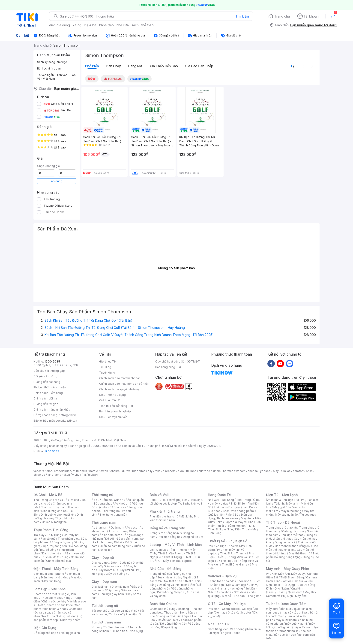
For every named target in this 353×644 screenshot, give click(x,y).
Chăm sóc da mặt (45, 594)
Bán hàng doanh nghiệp (115, 411)
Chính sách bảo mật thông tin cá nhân (124, 384)
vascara (39, 471)
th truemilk (80, 471)
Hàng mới (135, 66)
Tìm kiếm (242, 16)
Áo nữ (95, 500)
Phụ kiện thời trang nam (174, 518)
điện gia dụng (60, 25)
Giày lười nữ (126, 570)
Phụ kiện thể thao (292, 535)
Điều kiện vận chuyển (113, 417)
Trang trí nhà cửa (161, 574)
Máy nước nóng (291, 511)
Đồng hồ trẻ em (193, 537)
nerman (228, 471)
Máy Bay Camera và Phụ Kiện (291, 594)
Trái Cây (39, 535)
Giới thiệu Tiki (108, 361)
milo (158, 471)
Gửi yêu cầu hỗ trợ (45, 376)
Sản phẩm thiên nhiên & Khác (57, 607)
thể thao (148, 25)
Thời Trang (244, 500)
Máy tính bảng (52, 581)
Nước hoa (49, 616)
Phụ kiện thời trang (165, 511)
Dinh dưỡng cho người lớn (58, 515)
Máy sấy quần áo (286, 515)
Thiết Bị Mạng (173, 557)
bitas (309, 471)
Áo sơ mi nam (118, 531)
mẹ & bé (90, 25)
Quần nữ (120, 500)
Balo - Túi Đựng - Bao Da (291, 585)
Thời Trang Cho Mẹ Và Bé (50, 500)
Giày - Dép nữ (103, 558)
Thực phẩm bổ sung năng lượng (293, 555)
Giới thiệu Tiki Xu (110, 400)
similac (286, 471)
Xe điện (247, 609)
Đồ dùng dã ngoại (293, 531)
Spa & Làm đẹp (236, 585)
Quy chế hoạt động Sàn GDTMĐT (178, 361)
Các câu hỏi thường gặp (49, 371)
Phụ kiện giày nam (112, 594)
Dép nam (112, 590)
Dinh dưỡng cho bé (54, 511)
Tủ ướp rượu (308, 515)
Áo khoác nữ (123, 503)
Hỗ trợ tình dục (67, 616)
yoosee (265, 471)
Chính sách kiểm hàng (48, 393)
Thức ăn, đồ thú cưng (55, 557)
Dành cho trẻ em (53, 553)
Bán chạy (114, 66)
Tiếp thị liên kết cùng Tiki (116, 406)
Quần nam (117, 528)
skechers (169, 471)
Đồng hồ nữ (173, 533)
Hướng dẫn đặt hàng (47, 382)
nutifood (204, 471)
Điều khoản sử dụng (112, 395)
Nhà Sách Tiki (219, 624)
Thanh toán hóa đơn (221, 581)
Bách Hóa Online (163, 604)
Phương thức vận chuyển (50, 387)
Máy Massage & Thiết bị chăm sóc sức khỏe (60, 603)
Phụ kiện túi (133, 614)
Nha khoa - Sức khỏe (232, 592)
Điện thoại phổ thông (55, 577)
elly (150, 471)
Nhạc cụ (181, 592)
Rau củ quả (48, 539)
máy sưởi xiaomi (296, 624)
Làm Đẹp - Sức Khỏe (50, 589)
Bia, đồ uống (48, 550)
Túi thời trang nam (106, 622)
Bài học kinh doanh (50, 68)
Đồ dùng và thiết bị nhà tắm (177, 585)
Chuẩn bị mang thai (55, 522)
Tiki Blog (105, 367)
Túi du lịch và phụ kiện (173, 500)
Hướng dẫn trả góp (46, 404)
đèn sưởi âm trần (285, 635)
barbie (94, 471)
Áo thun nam (100, 528)
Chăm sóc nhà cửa (58, 561)
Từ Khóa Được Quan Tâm (286, 604)
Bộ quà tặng (169, 627)
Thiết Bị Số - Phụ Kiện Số (227, 541)
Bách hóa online (228, 518)
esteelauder (62, 471)
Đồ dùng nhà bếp (45, 633)
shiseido (39, 475)
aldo (181, 471)
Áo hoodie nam (110, 535)
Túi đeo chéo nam (115, 627)
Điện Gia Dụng (45, 628)
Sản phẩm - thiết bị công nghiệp (234, 524)
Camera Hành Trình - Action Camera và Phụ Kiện (291, 581)
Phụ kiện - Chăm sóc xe (224, 609)
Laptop (187, 561)
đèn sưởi (286, 609)
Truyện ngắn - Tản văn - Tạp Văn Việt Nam (56, 77)
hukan (66, 475)
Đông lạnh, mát (61, 542)
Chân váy (120, 507)
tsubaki (93, 475)
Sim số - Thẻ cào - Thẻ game (242, 596)
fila (84, 475)
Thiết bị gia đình (69, 633)
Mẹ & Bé (233, 515)
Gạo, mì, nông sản (55, 546)
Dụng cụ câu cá (285, 542)
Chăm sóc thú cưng (163, 609)
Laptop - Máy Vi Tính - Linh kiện (176, 545)
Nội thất (169, 581)
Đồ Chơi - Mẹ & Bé (48, 495)
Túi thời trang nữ (105, 606)
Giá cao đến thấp (199, 66)
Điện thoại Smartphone (49, 574)
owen (104, 471)
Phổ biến (92, 66)
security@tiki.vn (66, 421)
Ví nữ (134, 611)
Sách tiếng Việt (218, 629)
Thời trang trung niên (113, 515)
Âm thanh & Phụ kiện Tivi (282, 500)
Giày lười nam (100, 587)
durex (126, 471)
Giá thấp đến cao (164, 66)
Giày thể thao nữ (299, 553)
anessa (253, 471)
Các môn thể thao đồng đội (293, 546)
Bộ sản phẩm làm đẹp (58, 618)
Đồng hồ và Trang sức (167, 528)
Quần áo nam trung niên (116, 546)
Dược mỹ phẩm (70, 620)
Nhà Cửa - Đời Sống (166, 569)
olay (276, 471)
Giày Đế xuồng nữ (118, 574)
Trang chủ (282, 16)
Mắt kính (186, 516)
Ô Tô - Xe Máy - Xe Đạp (227, 604)
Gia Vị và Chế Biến (169, 616)
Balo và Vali (159, 495)
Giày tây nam (120, 587)
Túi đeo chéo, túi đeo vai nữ (110, 611)
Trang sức (156, 533)
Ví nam (96, 627)
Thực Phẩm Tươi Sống (51, 530)
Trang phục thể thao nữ (281, 528)
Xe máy (220, 612)
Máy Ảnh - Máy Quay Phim (287, 569)
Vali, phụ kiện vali (191, 503)
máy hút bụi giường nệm (290, 625)
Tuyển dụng (107, 373)
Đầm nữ (107, 500)
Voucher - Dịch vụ (222, 576)
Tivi (276, 511)
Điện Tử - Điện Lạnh (282, 495)
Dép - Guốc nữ (121, 563)
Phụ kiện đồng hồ (169, 537)
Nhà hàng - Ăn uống (230, 588)
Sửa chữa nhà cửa (169, 577)
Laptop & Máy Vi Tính (239, 522)
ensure (115, 471)
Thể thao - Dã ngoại (227, 507)
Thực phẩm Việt (68, 539)
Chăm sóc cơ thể (53, 601)
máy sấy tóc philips (295, 612)
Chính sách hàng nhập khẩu (52, 410)
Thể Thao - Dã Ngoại (283, 522)
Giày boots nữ (107, 570)
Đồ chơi (75, 500)
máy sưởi (272, 609)
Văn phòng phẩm (241, 629)
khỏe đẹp (106, 25)
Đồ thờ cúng (165, 592)
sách (135, 25)
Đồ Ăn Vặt (164, 620)
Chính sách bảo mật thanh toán (120, 378)
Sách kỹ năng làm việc (52, 62)
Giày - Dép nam (104, 582)
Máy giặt (279, 507)
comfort (298, 471)
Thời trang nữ (102, 495)
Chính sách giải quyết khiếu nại (120, 389)
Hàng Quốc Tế (219, 495)
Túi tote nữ (116, 614)
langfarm (54, 475)
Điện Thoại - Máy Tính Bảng (56, 569)
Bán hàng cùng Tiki (168, 367)
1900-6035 (52, 361)
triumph (191, 471)
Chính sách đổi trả (45, 398)
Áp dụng (57, 181)
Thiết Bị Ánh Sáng (292, 577)
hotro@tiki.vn (68, 415)
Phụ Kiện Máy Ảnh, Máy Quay (285, 574)
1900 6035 (52, 451)
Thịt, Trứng (54, 535)
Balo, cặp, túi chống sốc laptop (176, 502)
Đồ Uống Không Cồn (174, 624)
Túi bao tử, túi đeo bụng (127, 631)
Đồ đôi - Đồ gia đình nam (121, 539)
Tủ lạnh (279, 503)
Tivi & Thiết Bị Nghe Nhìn (231, 528)
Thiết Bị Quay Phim (290, 592)
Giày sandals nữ (114, 566)
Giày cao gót (100, 563)
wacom (241, 471)
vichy (76, 475)
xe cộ (77, 25)
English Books (231, 633)
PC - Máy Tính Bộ (168, 561)
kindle (217, 471)
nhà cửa (123, 25)
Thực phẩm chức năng (56, 598)
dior (49, 471)
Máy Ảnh (301, 596)
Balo (153, 500)
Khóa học (243, 581)
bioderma (139, 471)
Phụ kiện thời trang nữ (164, 516)
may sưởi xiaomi (287, 620)
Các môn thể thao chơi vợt (292, 548)
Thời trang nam (104, 522)
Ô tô (231, 612)
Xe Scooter (243, 612)
